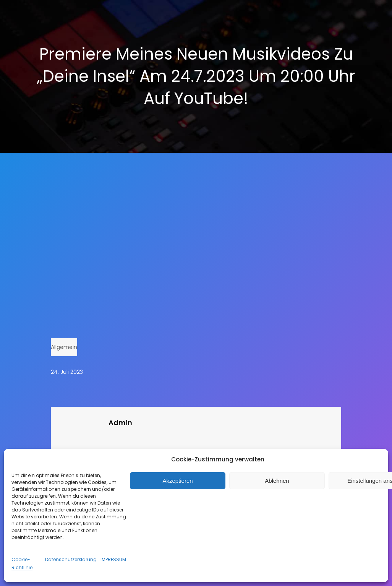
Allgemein (64, 347)
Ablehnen (277, 481)
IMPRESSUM (113, 559)
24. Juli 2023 (67, 372)
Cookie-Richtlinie (22, 563)
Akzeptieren (177, 481)
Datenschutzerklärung (71, 559)
